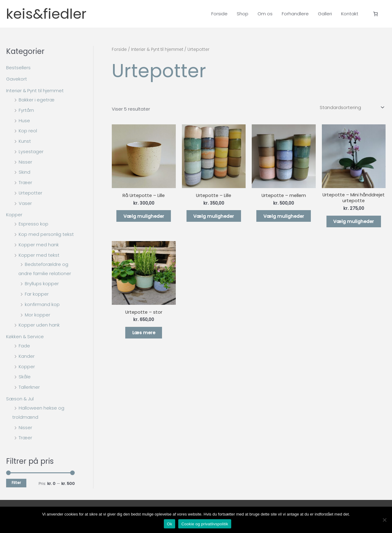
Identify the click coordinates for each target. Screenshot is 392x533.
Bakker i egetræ (37, 100)
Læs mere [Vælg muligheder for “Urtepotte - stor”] (144, 334)
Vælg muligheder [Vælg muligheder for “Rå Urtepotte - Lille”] (144, 216)
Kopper (14, 215)
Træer (25, 182)
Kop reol (28, 131)
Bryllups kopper (42, 284)
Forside (219, 14)
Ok (170, 524)
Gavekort (17, 79)
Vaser (25, 203)
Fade (24, 346)
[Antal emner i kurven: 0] (376, 14)
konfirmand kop (42, 304)
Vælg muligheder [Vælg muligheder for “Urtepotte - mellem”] (284, 216)
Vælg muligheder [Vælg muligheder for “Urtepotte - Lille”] (214, 216)
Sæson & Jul (20, 399)
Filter (16, 483)
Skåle (25, 377)
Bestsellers (18, 68)
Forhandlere (295, 14)
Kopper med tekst (39, 255)
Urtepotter (31, 193)
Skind (24, 172)
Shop (243, 14)
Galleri (325, 14)
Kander (27, 356)
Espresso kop (34, 224)
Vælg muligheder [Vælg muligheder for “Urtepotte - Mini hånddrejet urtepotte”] (354, 222)
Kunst (25, 141)
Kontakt (350, 14)
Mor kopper (38, 315)
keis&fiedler (50, 14)
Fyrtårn (26, 110)
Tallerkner (29, 387)
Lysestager (31, 151)
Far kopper (37, 294)
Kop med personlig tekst (46, 234)
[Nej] (384, 520)
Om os (265, 14)
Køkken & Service (25, 336)
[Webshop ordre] (351, 108)
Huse (24, 121)
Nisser (25, 162)
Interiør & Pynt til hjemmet (35, 91)
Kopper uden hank (39, 325)
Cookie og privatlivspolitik (205, 524)
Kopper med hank (39, 245)
